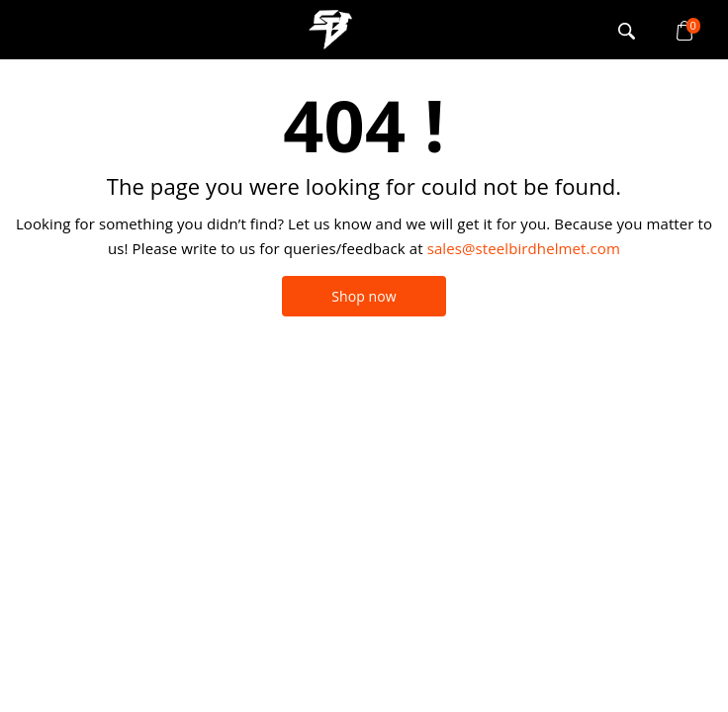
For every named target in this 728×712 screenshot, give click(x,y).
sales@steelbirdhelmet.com (524, 248)
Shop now (364, 296)
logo (330, 30)
